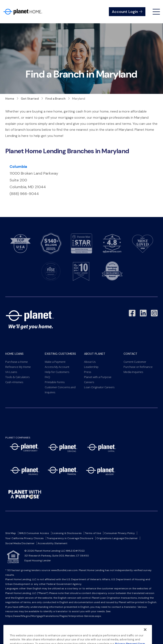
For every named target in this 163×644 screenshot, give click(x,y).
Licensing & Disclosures (67, 533)
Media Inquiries (133, 372)
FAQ (47, 377)
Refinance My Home (18, 367)
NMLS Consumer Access (34, 533)
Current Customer (135, 362)
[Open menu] (156, 12)
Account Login (127, 12)
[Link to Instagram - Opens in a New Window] (154, 313)
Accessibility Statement (53, 543)
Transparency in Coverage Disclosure (70, 538)
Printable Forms (55, 382)
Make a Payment (55, 362)
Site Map (11, 533)
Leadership (91, 367)
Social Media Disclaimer (20, 543)
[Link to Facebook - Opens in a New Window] (132, 313)
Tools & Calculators (17, 377)
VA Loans (11, 372)
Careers (89, 382)
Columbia (18, 167)
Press (88, 372)
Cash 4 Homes (14, 382)
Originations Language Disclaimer (117, 538)
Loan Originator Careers (99, 387)
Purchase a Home (17, 362)
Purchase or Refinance (138, 367)
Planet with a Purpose (98, 377)
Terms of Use (93, 533)
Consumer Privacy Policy (119, 533)
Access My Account (57, 367)
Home (10, 99)
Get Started (30, 99)
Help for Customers (57, 372)
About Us (90, 362)
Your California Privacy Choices (25, 538)
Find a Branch (56, 99)
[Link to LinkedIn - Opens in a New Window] (143, 313)
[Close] (145, 637)
